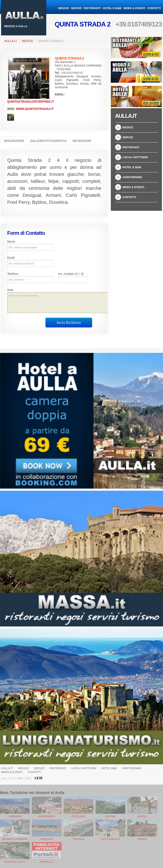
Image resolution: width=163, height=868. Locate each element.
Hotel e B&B (112, 8)
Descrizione (14, 141)
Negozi (63, 8)
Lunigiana (15, 816)
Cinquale (47, 839)
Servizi (76, 8)
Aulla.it (11, 41)
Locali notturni (135, 157)
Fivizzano (78, 816)
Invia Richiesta (69, 322)
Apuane (110, 816)
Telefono (13, 274)
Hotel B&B (109, 768)
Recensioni (82, 141)
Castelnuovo (110, 839)
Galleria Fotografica (48, 141)
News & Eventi (134, 8)
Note (10, 290)
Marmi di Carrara (15, 839)
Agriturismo (132, 177)
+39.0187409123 (139, 24)
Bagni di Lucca (15, 862)
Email (11, 258)
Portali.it (47, 862)
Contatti (154, 8)
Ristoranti (92, 8)
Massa (142, 816)
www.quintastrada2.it (35, 109)
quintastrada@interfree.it (31, 102)
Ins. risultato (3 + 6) (71, 274)
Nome (11, 242)
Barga (142, 839)
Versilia (78, 839)
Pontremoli (47, 816)
